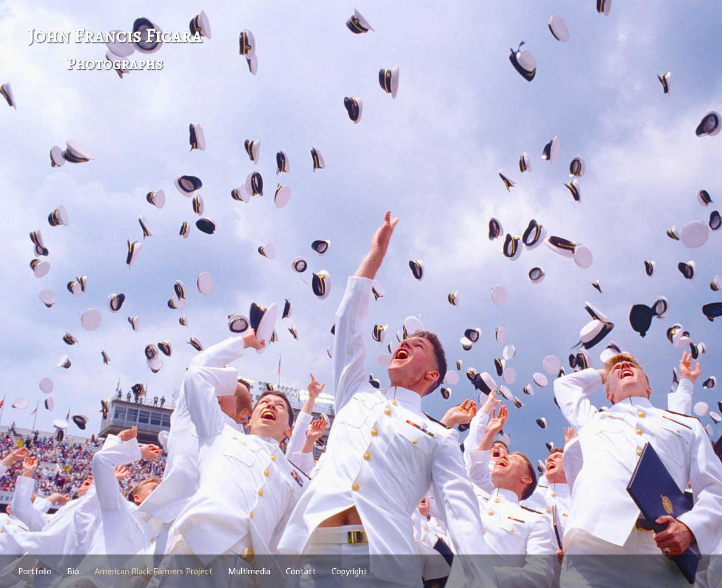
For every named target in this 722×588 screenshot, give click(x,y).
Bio (73, 571)
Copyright (349, 571)
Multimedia (249, 571)
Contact (301, 571)
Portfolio (35, 571)
